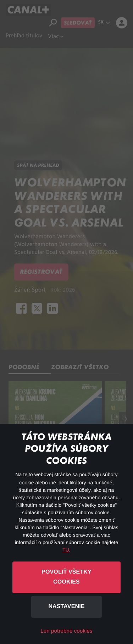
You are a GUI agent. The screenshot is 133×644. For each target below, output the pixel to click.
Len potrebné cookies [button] (66, 631)
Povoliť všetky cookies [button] (66, 577)
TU (66, 550)
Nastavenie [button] (66, 606)
